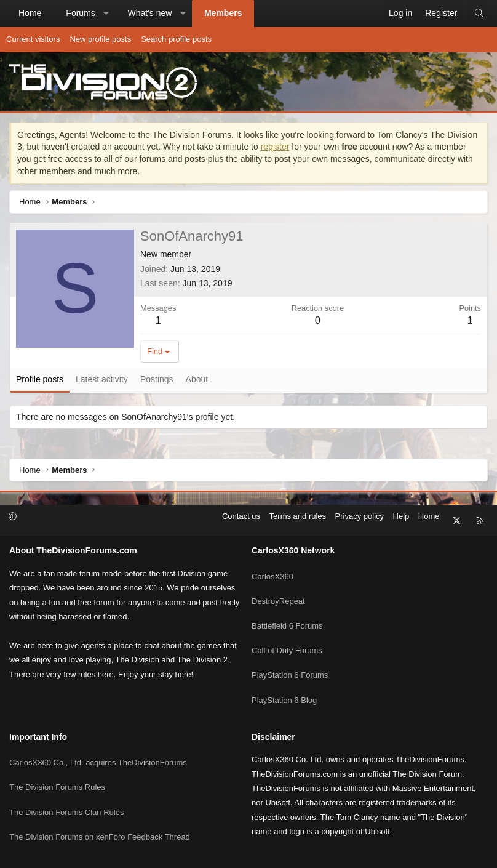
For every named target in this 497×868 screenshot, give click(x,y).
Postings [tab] (157, 379)
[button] (106, 14)
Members (223, 13)
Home (30, 13)
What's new (149, 13)
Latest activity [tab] (102, 379)
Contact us (241, 516)
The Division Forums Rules (57, 751)
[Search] (479, 14)
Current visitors (33, 39)
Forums (80, 13)
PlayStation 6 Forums (290, 653)
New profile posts (100, 39)
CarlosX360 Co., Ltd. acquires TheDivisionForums (98, 729)
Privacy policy (360, 516)
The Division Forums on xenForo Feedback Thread (100, 795)
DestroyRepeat (278, 586)
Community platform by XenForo (214, 853)
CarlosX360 (272, 564)
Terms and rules (298, 516)
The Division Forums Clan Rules (66, 773)
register (275, 147)
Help (401, 516)
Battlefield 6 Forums (287, 609)
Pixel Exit (368, 853)
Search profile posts (176, 39)
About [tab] (197, 379)
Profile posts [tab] (40, 379)
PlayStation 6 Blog (284, 676)
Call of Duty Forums (287, 631)
